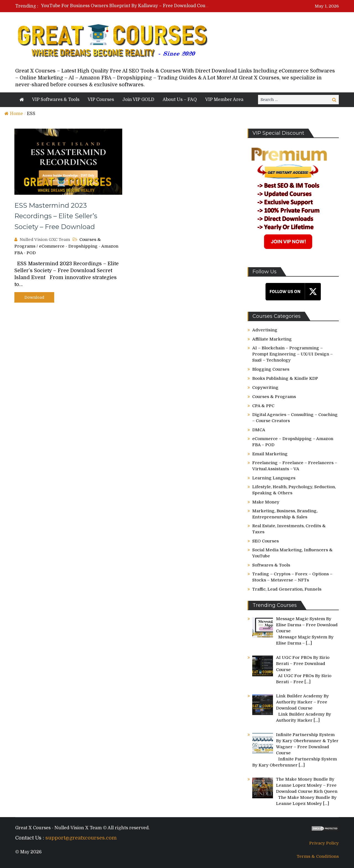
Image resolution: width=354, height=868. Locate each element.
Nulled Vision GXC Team (45, 240)
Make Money (266, 502)
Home (14, 114)
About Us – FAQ (180, 100)
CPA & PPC (263, 406)
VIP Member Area (224, 100)
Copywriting (265, 388)
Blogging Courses (271, 369)
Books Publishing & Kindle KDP (285, 378)
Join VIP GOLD (138, 100)
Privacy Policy (324, 843)
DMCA (259, 430)
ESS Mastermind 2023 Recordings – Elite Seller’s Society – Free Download (56, 216)
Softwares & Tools (271, 565)
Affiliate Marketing (272, 339)
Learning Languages (274, 478)
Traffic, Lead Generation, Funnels (287, 589)
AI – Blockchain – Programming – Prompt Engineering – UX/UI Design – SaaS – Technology (292, 354)
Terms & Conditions (318, 856)
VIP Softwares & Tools (56, 100)
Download (34, 297)
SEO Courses (265, 541)
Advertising (265, 330)
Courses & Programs (274, 397)
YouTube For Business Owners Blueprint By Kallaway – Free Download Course (127, 6)
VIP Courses (101, 100)
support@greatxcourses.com (81, 838)
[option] (125, 6)
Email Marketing (270, 454)
